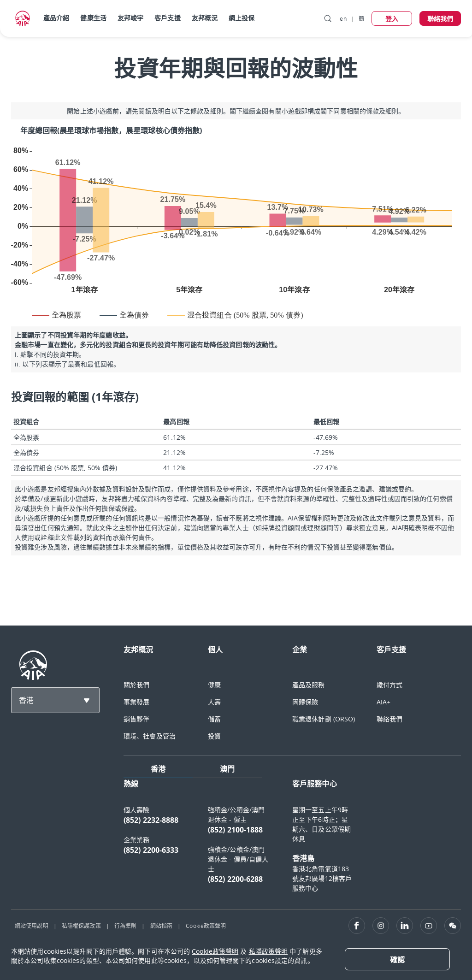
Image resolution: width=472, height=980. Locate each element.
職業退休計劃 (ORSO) (324, 719)
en (343, 18)
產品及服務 (309, 685)
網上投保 (242, 18)
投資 (214, 736)
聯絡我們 (389, 719)
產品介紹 (56, 18)
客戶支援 (167, 18)
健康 (214, 685)
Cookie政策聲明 (206, 926)
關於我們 (136, 685)
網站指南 (161, 926)
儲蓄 (214, 719)
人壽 (214, 702)
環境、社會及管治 (150, 736)
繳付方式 (389, 685)
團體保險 (305, 702)
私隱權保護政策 (81, 926)
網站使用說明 (32, 926)
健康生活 (93, 18)
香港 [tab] (158, 769)
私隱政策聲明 (268, 951)
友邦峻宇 (130, 18)
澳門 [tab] (227, 769)
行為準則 (125, 926)
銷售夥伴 (136, 719)
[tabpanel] (292, 840)
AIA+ (383, 702)
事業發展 (136, 702)
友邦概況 (205, 18)
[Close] (397, 959)
